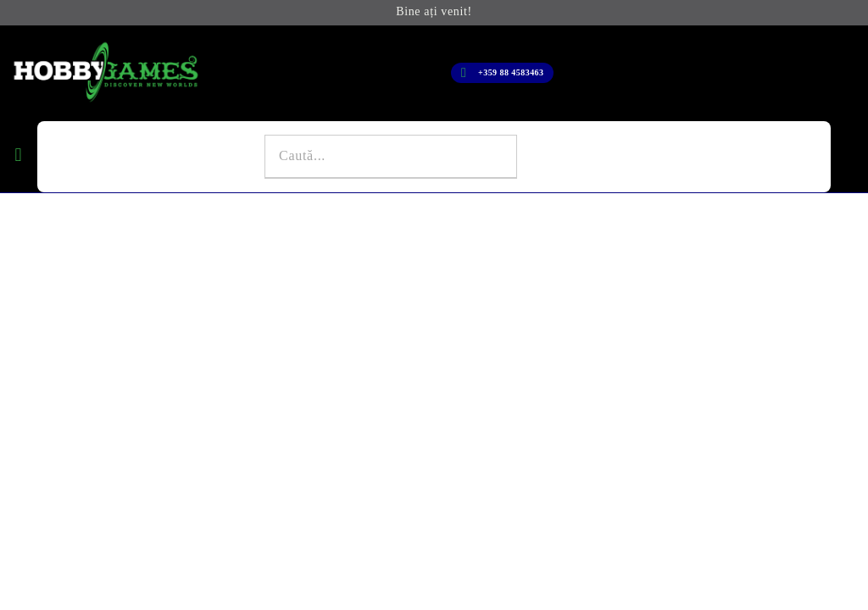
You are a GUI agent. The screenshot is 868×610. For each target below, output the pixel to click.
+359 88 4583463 (511, 72)
